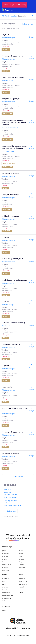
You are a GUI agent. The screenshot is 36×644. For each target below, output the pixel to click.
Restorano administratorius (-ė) (13, 323)
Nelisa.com (6, 570)
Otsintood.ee (6, 593)
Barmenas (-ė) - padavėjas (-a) (12, 56)
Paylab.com (23, 567)
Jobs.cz (4, 551)
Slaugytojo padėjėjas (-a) (11, 99)
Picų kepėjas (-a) (7, 366)
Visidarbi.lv (5, 590)
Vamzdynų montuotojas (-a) (12, 195)
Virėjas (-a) (5, 35)
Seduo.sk (22, 559)
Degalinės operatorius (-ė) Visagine (14, 280)
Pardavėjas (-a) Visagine (10, 173)
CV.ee (4, 584)
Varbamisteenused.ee (9, 601)
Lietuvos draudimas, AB (10, 128)
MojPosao (22, 579)
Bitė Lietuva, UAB (8, 151)
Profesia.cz (5, 556)
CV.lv (4, 581)
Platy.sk (21, 565)
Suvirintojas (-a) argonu (10, 216)
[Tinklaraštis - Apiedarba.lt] (13, 505)
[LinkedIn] (9, 485)
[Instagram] (12, 485)
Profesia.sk (5, 554)
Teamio (21, 554)
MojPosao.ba (23, 581)
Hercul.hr (22, 587)
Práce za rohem (7, 565)
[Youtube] (15, 485)
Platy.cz (21, 562)
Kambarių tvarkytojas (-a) (11, 344)
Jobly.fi (4, 611)
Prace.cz (5, 559)
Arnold (21, 551)
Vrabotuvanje (23, 584)
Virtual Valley (23, 590)
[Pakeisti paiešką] (9, 16)
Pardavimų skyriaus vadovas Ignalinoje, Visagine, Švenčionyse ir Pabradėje (14, 122)
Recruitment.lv (7, 598)
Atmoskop (5, 567)
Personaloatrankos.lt (8, 595)
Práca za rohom (7, 562)
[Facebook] (6, 485)
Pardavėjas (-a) (7, 387)
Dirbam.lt (5, 587)
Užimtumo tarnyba (8, 38)
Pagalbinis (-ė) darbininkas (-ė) (13, 77)
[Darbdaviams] (11, 511)
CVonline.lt (5, 579)
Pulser (21, 593)
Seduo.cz (22, 556)
